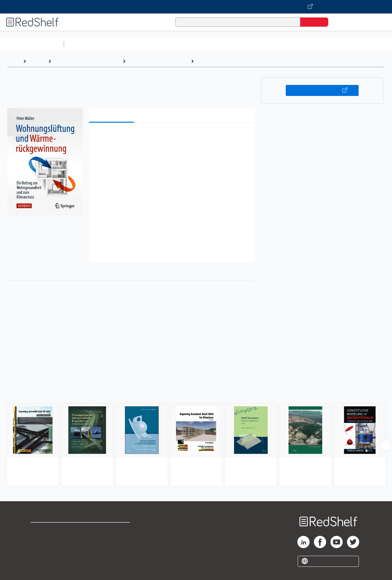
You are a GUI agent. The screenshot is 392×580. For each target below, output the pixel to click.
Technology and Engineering (158, 61)
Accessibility (111, 549)
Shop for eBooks (50, 530)
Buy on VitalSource (322, 90)
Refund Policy (113, 540)
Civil (202, 61)
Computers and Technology (175, 44)
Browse (37, 61)
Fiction (346, 44)
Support (40, 540)
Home (14, 61)
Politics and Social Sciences (302, 44)
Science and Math (120, 44)
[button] (173, 137)
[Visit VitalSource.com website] (196, 7)
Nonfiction (371, 44)
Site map (41, 559)
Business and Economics (238, 44)
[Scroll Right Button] (386, 445)
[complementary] (196, 433)
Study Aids (83, 44)
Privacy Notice (48, 549)
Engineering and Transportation (87, 61)
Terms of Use (113, 530)
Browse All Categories (32, 44)
